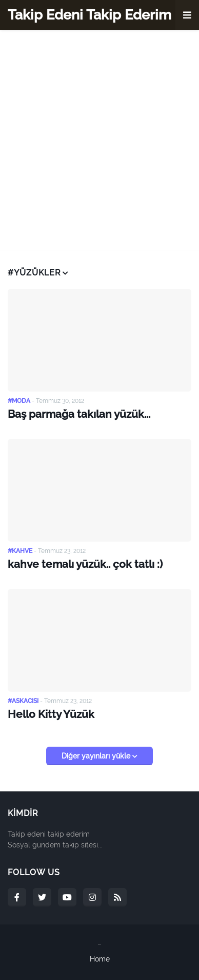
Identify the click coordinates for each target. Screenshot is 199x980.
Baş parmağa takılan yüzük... (79, 414)
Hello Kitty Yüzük (51, 714)
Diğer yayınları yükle (97, 756)
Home (100, 959)
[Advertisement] (99, 140)
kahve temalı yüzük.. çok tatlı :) (85, 564)
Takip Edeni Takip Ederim (89, 15)
